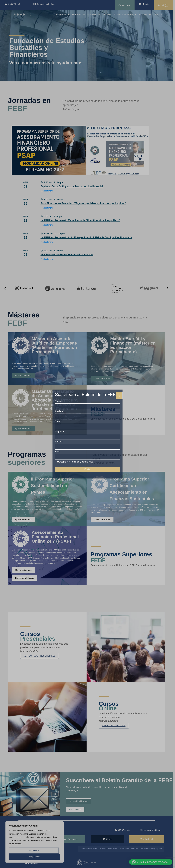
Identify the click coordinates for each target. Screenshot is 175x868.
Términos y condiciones (82, 462)
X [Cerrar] (119, 396)
